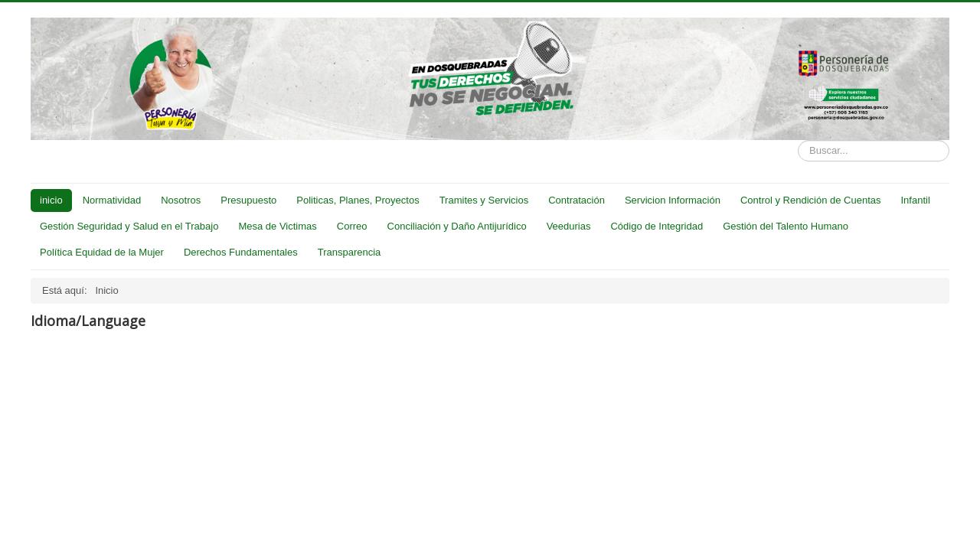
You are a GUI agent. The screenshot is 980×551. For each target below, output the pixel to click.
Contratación (577, 200)
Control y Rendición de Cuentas (811, 200)
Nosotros (181, 200)
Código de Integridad (657, 226)
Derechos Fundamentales (241, 252)
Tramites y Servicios (484, 200)
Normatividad (112, 200)
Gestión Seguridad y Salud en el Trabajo (129, 226)
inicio (51, 200)
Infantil (915, 200)
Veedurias (569, 226)
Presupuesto (248, 200)
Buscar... (798, 140)
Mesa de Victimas (277, 226)
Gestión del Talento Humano (786, 226)
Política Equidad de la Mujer (102, 252)
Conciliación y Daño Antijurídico (457, 226)
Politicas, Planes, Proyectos (358, 200)
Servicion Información (673, 200)
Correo (352, 226)
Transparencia (350, 252)
